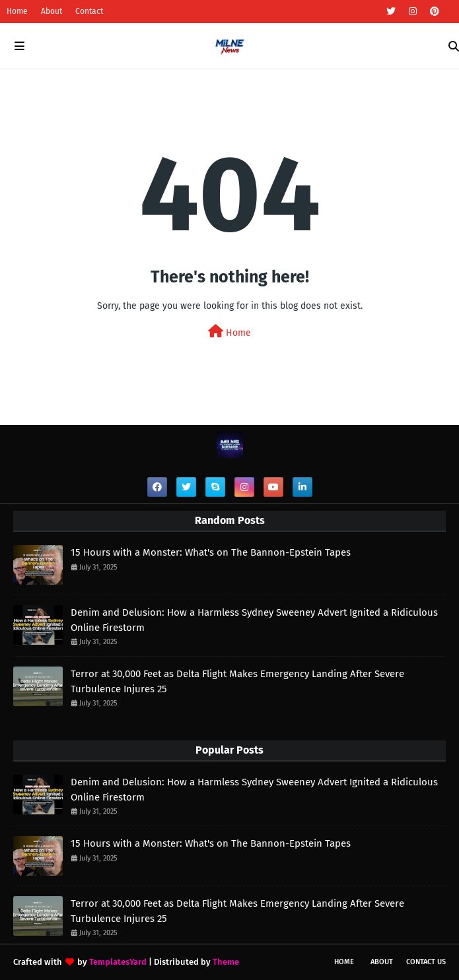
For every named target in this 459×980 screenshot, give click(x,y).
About (52, 11)
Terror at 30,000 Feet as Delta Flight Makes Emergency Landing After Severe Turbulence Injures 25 (237, 681)
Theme (226, 962)
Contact (89, 11)
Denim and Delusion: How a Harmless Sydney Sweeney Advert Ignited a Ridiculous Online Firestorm (254, 620)
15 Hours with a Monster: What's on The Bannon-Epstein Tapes (211, 552)
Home (17, 11)
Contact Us (426, 962)
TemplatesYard (118, 962)
